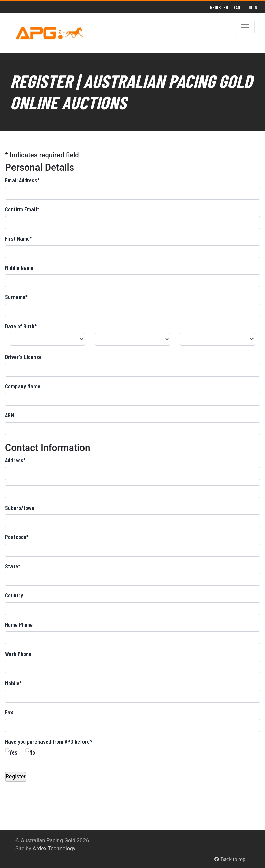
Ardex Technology (54, 849)
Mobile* (13, 683)
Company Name (23, 386)
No (32, 752)
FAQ (237, 7)
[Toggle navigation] (245, 27)
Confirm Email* (22, 209)
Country (14, 595)
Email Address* (22, 180)
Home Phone (19, 624)
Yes (13, 752)
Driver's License (23, 357)
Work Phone (18, 654)
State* (13, 566)
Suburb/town (20, 508)
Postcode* (17, 537)
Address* (15, 460)
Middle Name (19, 267)
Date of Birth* (21, 326)
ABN (9, 415)
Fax (9, 712)
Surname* (16, 297)
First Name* (19, 238)
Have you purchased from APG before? (49, 741)
